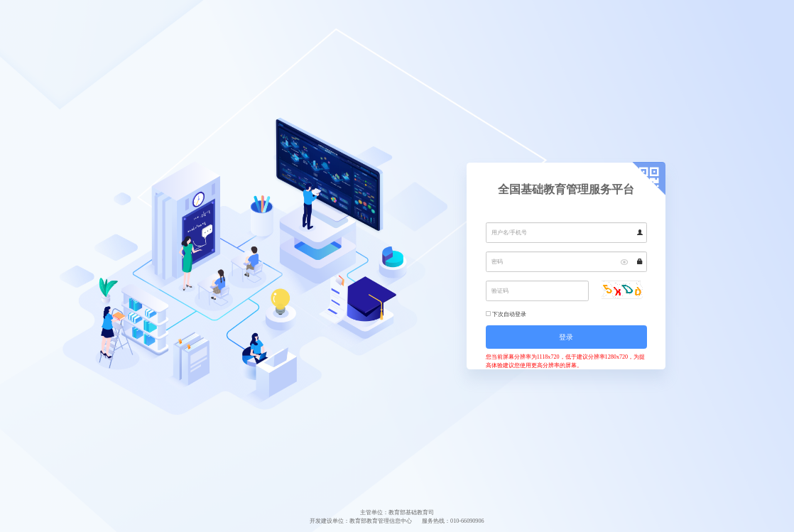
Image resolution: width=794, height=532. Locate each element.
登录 (566, 337)
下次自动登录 (509, 314)
